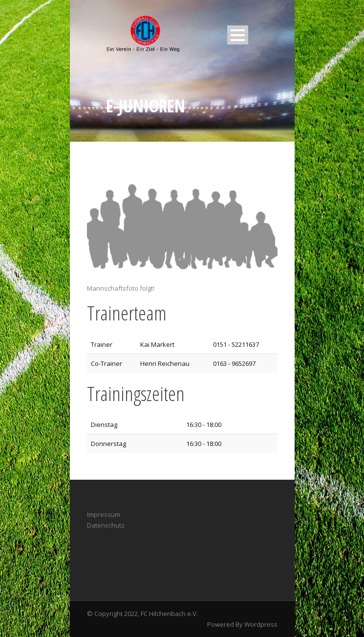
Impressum (104, 514)
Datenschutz (106, 525)
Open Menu (238, 35)
